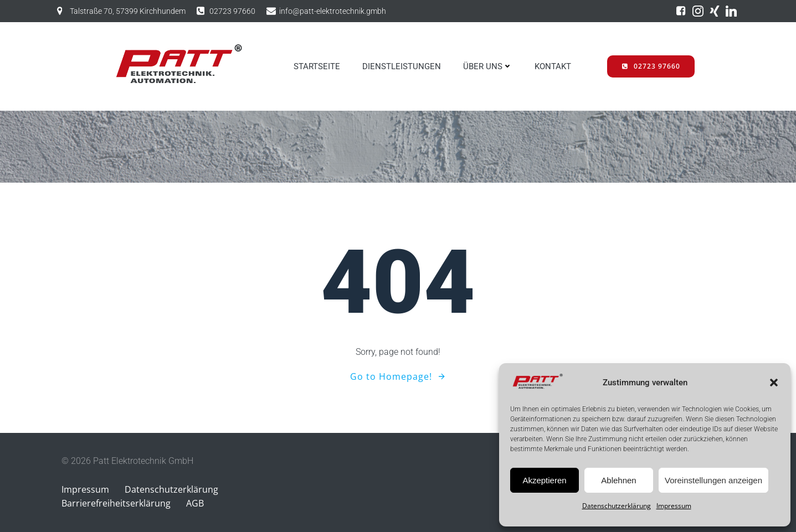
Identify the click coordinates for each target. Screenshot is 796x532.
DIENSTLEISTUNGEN (402, 66)
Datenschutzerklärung (617, 506)
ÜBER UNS (488, 66)
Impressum (674, 506)
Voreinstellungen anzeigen (713, 480)
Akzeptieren (544, 480)
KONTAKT (553, 66)
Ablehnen (618, 480)
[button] (774, 383)
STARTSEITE (317, 66)
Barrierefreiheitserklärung (116, 503)
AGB (195, 503)
